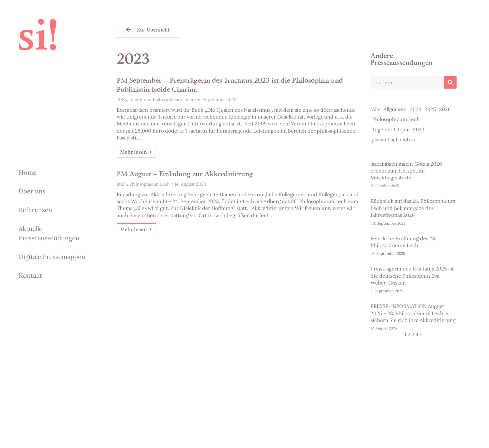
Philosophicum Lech (173, 100)
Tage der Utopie (391, 129)
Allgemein (140, 100)
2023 (122, 100)
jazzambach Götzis (393, 139)
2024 (416, 109)
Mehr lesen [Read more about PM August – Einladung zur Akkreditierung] (136, 229)
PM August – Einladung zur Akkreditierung (185, 175)
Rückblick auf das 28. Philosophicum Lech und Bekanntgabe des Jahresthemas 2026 (413, 208)
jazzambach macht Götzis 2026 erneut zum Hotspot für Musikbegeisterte (406, 171)
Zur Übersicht (148, 30)
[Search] (450, 82)
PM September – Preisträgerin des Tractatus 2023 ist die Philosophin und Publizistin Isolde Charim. (230, 85)
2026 (445, 109)
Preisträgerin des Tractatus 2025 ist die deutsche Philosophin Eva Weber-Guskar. (412, 276)
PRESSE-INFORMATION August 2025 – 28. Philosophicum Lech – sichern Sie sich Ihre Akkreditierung (413, 313)
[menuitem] (53, 173)
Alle (376, 109)
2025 (430, 109)
